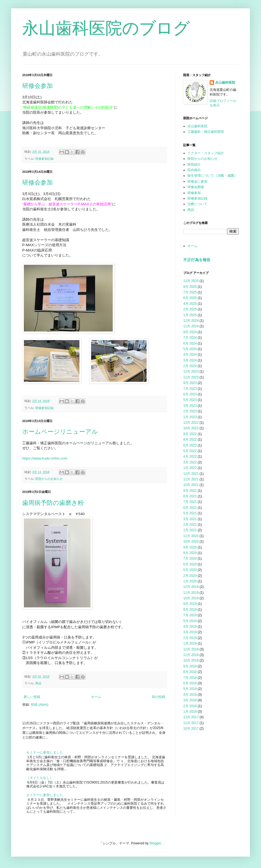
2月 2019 (190, 638)
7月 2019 (190, 615)
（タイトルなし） (40, 778)
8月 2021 (190, 496)
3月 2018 (190, 700)
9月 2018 (190, 666)
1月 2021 (190, 530)
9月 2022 (190, 434)
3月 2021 (190, 519)
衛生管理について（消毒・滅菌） (212, 176)
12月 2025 (191, 281)
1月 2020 (190, 581)
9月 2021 (190, 491)
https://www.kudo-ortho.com (45, 458)
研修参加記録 (44, 159)
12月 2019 (191, 587)
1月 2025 (190, 315)
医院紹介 (194, 164)
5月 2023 (190, 400)
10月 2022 (191, 428)
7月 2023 (190, 389)
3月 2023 (190, 406)
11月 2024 (191, 326)
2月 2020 (190, 576)
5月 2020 (190, 570)
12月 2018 (191, 649)
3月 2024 (190, 360)
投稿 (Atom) (40, 705)
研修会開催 (196, 187)
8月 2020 (190, 553)
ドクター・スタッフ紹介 (206, 153)
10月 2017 (191, 729)
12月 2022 (191, 423)
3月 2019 (190, 632)
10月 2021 (191, 485)
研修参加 (194, 193)
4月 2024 (190, 355)
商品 (38, 683)
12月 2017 (191, 717)
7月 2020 (190, 558)
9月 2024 (190, 332)
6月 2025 (190, 298)
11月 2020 (191, 536)
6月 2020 (190, 564)
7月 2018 (190, 678)
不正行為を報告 (197, 260)
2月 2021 (190, 525)
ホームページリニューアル (60, 432)
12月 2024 (191, 321)
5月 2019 (190, 621)
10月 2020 (191, 542)
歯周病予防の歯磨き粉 (53, 503)
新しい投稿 (32, 697)
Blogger (155, 843)
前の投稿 (159, 697)
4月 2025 (190, 304)
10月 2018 (191, 660)
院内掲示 (194, 170)
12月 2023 (191, 371)
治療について (197, 204)
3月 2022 (190, 462)
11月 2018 (191, 655)
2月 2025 (190, 309)
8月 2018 (190, 672)
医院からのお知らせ (49, 479)
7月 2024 (190, 338)
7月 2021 (190, 502)
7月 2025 (190, 292)
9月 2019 (190, 604)
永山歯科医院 (225, 83)
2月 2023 (190, 411)
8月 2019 (190, 610)
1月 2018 (190, 712)
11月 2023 (191, 377)
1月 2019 (190, 643)
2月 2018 (190, 706)
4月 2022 (190, 457)
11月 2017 (191, 723)
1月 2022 (190, 468)
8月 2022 (190, 440)
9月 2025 (190, 287)
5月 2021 (190, 513)
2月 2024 (190, 366)
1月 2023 (190, 417)
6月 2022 (190, 445)
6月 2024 (190, 343)
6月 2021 (190, 508)
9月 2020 (190, 547)
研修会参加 (37, 86)
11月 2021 (191, 479)
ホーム (96, 697)
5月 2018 (190, 689)
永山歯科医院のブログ (106, 28)
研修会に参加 (197, 181)
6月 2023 (190, 394)
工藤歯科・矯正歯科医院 (206, 132)
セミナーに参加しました (45, 752)
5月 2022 (190, 451)
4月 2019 (190, 627)
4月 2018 (190, 695)
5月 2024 (190, 349)
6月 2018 (190, 683)
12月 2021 (191, 474)
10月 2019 (191, 598)
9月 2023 (190, 383)
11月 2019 (191, 593)
